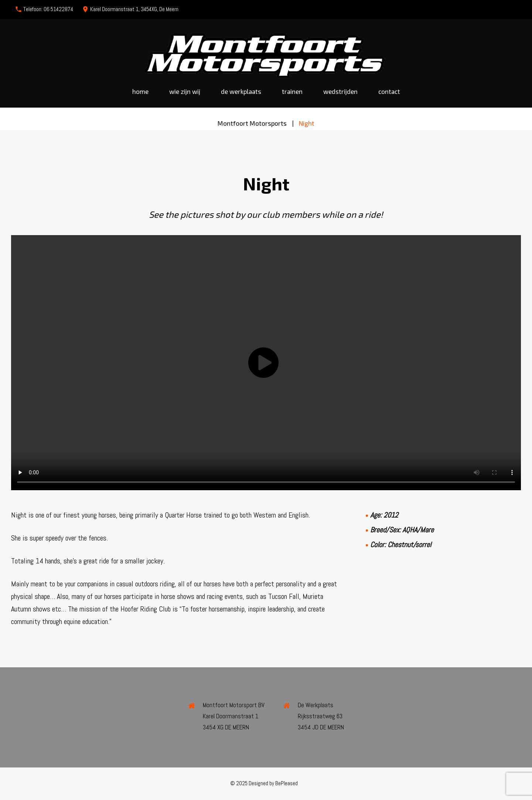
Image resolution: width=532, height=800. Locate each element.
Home (140, 91)
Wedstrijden (340, 91)
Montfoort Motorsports (252, 123)
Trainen (292, 91)
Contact (389, 91)
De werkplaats (241, 91)
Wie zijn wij (185, 91)
